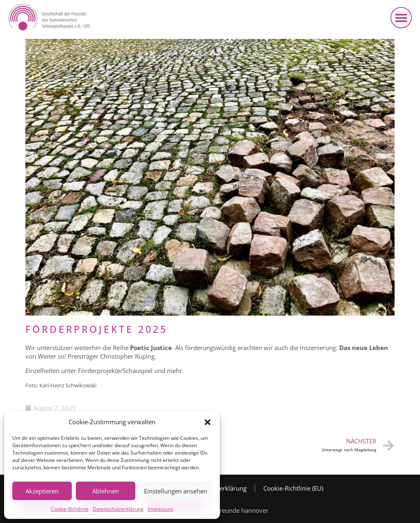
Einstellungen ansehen (176, 491)
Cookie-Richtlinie (70, 509)
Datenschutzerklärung (118, 509)
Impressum (161, 509)
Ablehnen (106, 491)
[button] (208, 422)
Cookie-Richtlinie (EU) (293, 488)
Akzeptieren (42, 491)
